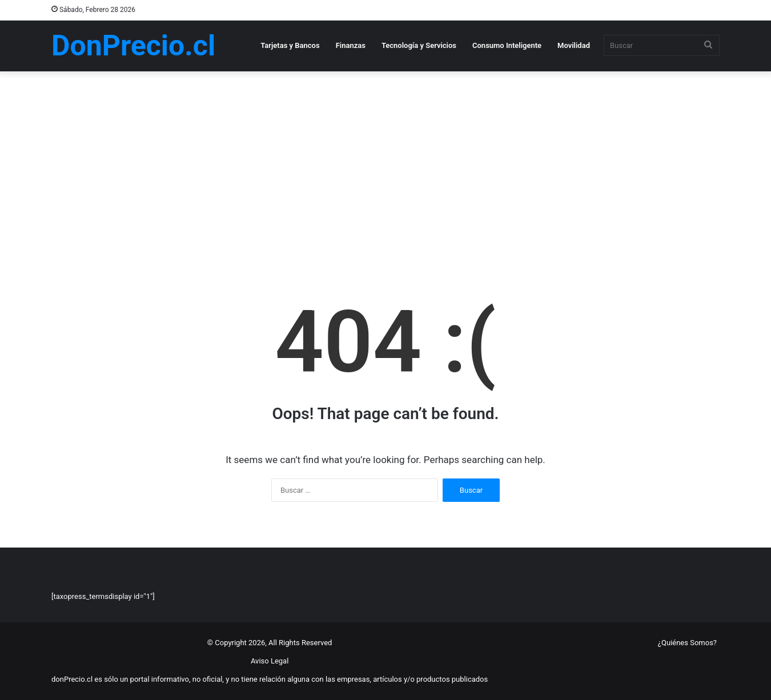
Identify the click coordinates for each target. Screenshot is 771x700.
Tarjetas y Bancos (290, 45)
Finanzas (351, 45)
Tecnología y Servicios (419, 45)
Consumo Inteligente (507, 45)
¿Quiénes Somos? (687, 643)
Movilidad (574, 45)
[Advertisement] (385, 168)
